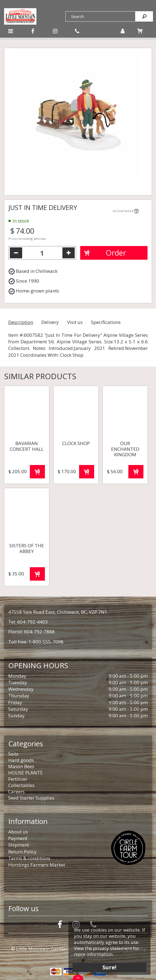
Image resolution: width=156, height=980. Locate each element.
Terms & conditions (29, 858)
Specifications (106, 322)
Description (21, 322)
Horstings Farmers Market (37, 865)
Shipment (19, 845)
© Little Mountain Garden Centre (47, 949)
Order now (37, 472)
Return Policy (22, 852)
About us (18, 832)
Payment (18, 838)
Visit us (75, 322)
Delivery (50, 322)
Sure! (110, 967)
